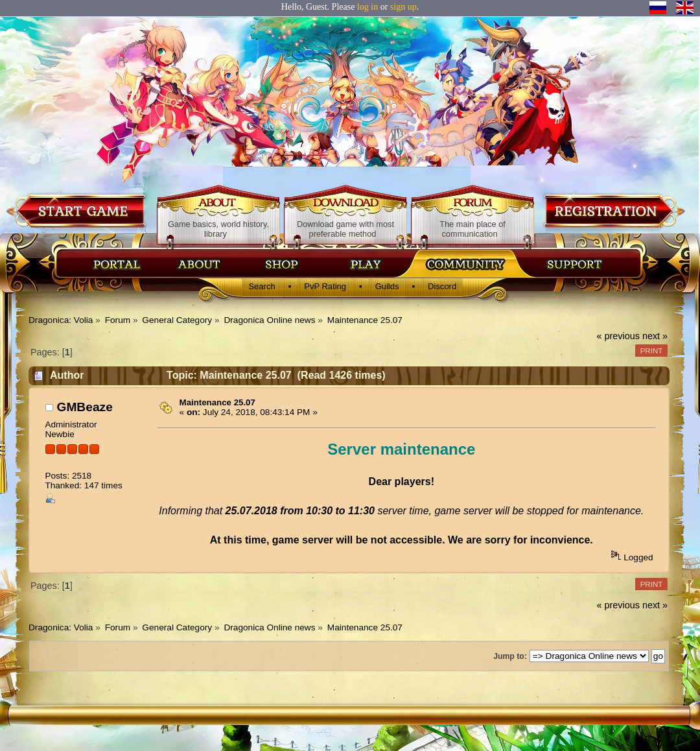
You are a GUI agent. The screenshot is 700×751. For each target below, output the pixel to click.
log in (367, 7)
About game (219, 204)
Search (262, 286)
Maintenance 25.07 (217, 402)
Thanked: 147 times (83, 485)
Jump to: (510, 656)
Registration (613, 210)
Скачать (367, 264)
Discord (442, 286)
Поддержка (574, 264)
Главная (117, 264)
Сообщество (465, 264)
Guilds (387, 286)
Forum (472, 204)
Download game (77, 210)
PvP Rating (325, 286)
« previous (618, 336)
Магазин (282, 264)
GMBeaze (84, 407)
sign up (403, 7)
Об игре (200, 264)
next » (655, 336)
